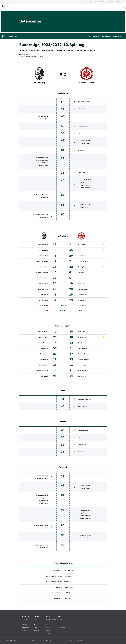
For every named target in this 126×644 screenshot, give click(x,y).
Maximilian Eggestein (42, 160)
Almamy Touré (85, 141)
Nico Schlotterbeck (43, 119)
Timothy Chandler (83, 126)
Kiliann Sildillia (44, 337)
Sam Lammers (82, 371)
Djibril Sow (84, 183)
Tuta (79, 133)
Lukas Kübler (44, 197)
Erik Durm (81, 343)
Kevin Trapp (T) (82, 245)
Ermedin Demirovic (40, 215)
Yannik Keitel (44, 348)
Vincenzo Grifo (44, 217)
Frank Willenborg (69, 593)
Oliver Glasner (82, 306)
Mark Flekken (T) (43, 245)
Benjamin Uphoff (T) (42, 332)
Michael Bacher (68, 587)
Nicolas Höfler (43, 278)
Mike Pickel (67, 598)
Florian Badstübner (37, 56)
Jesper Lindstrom (85, 102)
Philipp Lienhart (43, 256)
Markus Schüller (68, 576)
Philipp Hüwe (68, 582)
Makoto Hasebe (83, 256)
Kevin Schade (42, 116)
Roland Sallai (42, 163)
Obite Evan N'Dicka (84, 261)
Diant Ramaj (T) (83, 332)
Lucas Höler (44, 295)
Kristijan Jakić (82, 278)
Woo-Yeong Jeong (43, 165)
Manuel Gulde (44, 250)
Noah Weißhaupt (41, 195)
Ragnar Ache (84, 185)
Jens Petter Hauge (84, 360)
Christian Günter (43, 284)
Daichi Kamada (82, 295)
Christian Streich (43, 306)
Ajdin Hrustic (82, 365)
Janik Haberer (42, 158)
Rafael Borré (84, 207)
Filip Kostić (84, 109)
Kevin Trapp (81, 173)
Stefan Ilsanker (85, 205)
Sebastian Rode (85, 180)
